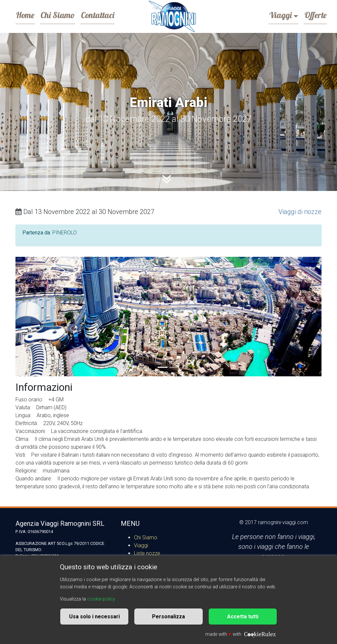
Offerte (313, 14)
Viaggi (273, 14)
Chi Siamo (64, 14)
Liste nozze (147, 553)
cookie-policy (101, 599)
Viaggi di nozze (300, 212)
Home (27, 14)
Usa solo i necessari (94, 617)
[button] (39, 317)
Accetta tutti (243, 617)
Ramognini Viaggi (172, 16)
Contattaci (108, 14)
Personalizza (168, 617)
